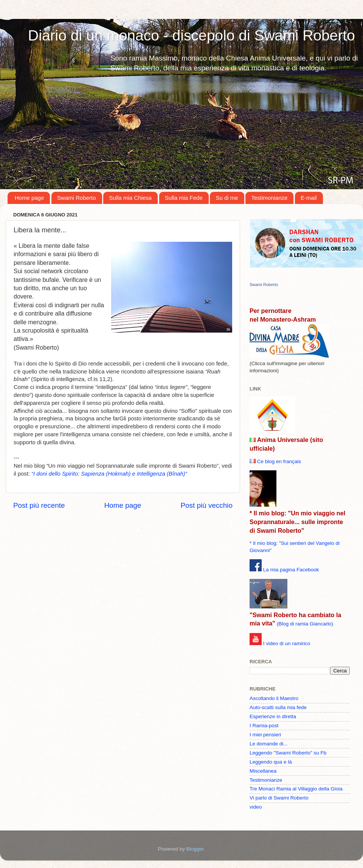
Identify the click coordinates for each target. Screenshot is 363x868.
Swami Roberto (77, 198)
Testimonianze (269, 198)
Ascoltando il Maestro (274, 698)
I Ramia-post (264, 726)
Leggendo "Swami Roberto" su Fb (288, 753)
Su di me (227, 198)
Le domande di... (269, 744)
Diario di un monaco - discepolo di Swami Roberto (192, 35)
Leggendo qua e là (271, 762)
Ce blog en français (279, 461)
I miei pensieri (265, 735)
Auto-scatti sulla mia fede (278, 707)
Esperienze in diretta (273, 716)
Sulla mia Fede (184, 198)
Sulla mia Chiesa (130, 198)
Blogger (195, 849)
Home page (29, 198)
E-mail (309, 198)
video (256, 807)
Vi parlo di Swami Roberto (279, 798)
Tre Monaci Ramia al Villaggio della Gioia (296, 789)
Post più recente (39, 505)
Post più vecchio (206, 505)
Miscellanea (263, 771)
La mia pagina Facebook (291, 570)
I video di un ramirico (287, 643)
